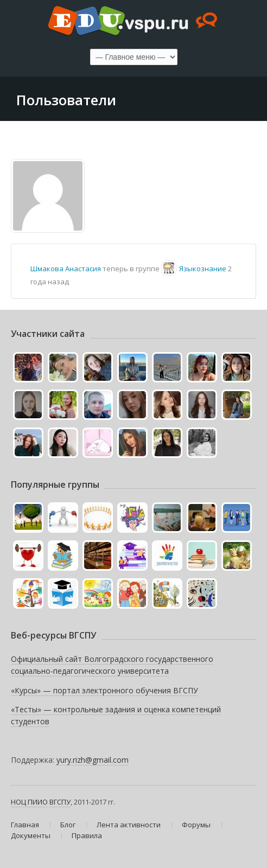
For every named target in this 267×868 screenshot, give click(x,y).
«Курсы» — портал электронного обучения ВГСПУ (104, 690)
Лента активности (129, 825)
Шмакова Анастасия (66, 269)
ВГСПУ (60, 802)
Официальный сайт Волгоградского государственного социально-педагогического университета (112, 665)
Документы (31, 835)
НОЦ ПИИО (29, 802)
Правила (87, 835)
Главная (25, 825)
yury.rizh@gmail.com (93, 760)
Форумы (196, 825)
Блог (68, 825)
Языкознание (203, 269)
